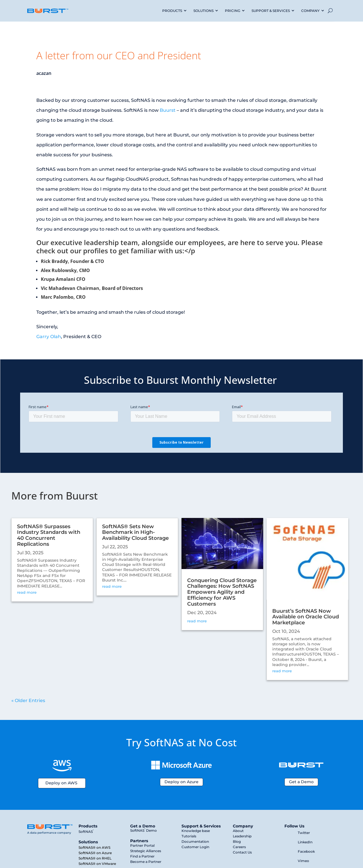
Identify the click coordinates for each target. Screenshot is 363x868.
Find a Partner (142, 856)
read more (27, 592)
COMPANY (310, 11)
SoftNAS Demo (143, 830)
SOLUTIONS (203, 11)
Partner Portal (142, 845)
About (238, 831)
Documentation (195, 841)
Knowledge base (196, 831)
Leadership (242, 836)
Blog (237, 841)
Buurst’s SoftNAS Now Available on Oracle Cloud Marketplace (306, 617)
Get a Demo (301, 782)
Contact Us (242, 852)
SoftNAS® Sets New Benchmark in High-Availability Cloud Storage (135, 532)
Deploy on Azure (181, 782)
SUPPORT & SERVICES (271, 11)
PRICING (233, 11)
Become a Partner (146, 862)
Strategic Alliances (146, 851)
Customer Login (195, 847)
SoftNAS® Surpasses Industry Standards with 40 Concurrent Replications (49, 535)
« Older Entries (28, 700)
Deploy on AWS (61, 783)
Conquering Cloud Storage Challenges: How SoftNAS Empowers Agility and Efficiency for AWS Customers (222, 592)
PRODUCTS (172, 11)
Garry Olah (49, 337)
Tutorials (189, 836)
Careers (239, 847)
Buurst (168, 110)
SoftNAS (86, 832)
